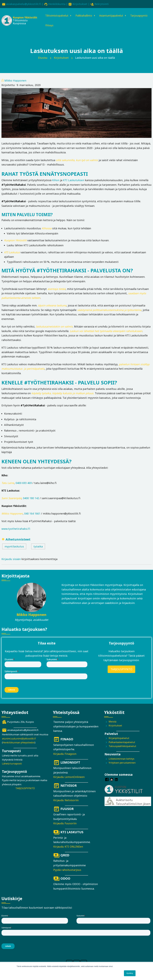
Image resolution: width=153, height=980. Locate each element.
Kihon (56, 180)
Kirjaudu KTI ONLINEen (68, 847)
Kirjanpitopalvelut (119, 738)
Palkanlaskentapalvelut (122, 742)
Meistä (112, 722)
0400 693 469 (24, 483)
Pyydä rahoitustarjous (67, 870)
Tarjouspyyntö (53, 26)
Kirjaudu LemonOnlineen (69, 777)
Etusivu (43, 58)
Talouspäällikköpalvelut (122, 746)
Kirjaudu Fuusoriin (65, 824)
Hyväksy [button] (130, 973)
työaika (38, 547)
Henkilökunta (57, 4)
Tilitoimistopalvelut (56, 16)
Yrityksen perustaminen (122, 763)
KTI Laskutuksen (74, 180)
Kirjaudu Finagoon (65, 754)
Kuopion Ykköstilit (25, 18)
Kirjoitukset (80, 4)
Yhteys (72, 26)
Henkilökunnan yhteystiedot (19, 743)
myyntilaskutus (14, 547)
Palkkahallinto (85, 16)
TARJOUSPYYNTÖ (121, 669)
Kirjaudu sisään (11, 559)
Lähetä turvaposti (12, 764)
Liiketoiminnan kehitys (122, 759)
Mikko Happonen (15, 81)
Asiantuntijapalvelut (114, 16)
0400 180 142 (31, 499)
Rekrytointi (102, 4)
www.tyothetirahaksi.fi (16, 529)
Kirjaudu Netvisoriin (66, 800)
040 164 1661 (32, 514)
